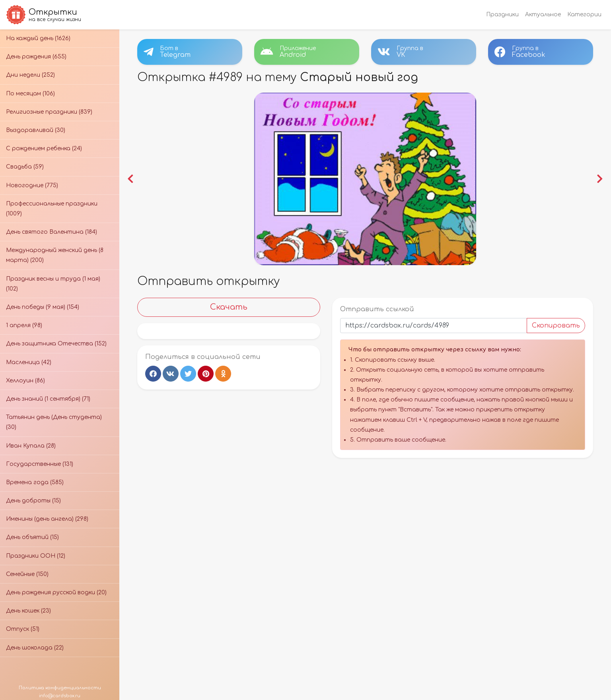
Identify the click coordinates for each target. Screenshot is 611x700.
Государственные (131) (40, 464)
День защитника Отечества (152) (56, 344)
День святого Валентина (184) (52, 232)
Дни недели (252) (30, 75)
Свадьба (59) (25, 167)
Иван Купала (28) (31, 446)
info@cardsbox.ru (60, 696)
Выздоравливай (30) (36, 130)
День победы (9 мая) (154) (43, 307)
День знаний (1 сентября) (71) (48, 399)
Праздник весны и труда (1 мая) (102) (53, 284)
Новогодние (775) (32, 185)
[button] (131, 178)
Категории (584, 15)
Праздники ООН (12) (36, 556)
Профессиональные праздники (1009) (52, 209)
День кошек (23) (28, 611)
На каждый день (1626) (38, 38)
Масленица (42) (29, 362)
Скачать (230, 306)
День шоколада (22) (35, 648)
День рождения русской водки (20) (56, 592)
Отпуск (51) (23, 629)
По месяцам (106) (30, 94)
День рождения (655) (36, 57)
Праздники (502, 15)
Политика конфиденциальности (60, 688)
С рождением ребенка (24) (44, 148)
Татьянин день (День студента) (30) (54, 422)
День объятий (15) (32, 537)
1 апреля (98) (24, 325)
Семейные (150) (27, 574)
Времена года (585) (35, 482)
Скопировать (555, 325)
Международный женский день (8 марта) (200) (55, 255)
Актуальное (543, 15)
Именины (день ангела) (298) (47, 519)
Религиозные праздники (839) (49, 112)
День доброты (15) (33, 501)
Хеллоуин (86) (25, 381)
